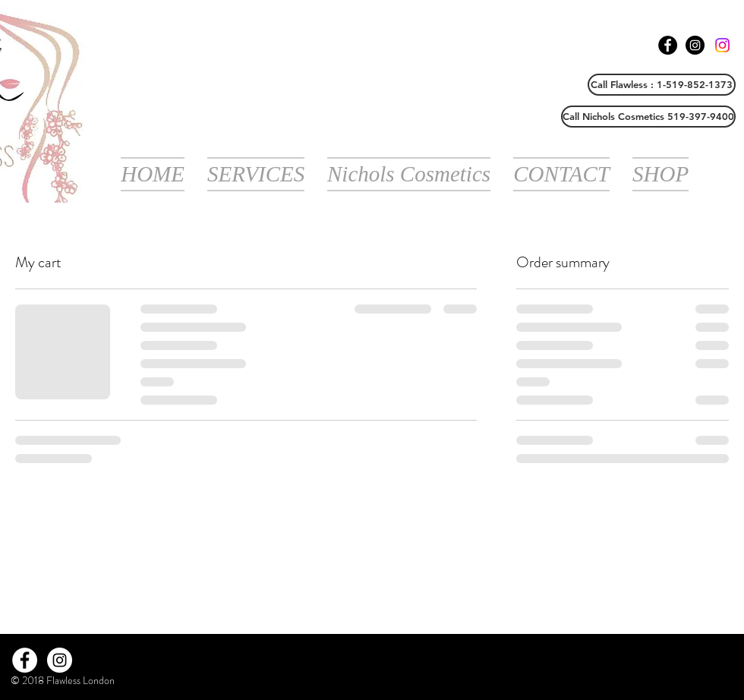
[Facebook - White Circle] (25, 660)
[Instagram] (722, 45)
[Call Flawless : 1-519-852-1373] (662, 85)
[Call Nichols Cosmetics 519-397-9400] (648, 117)
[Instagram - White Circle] (60, 660)
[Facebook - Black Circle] (668, 45)
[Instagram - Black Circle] (695, 45)
